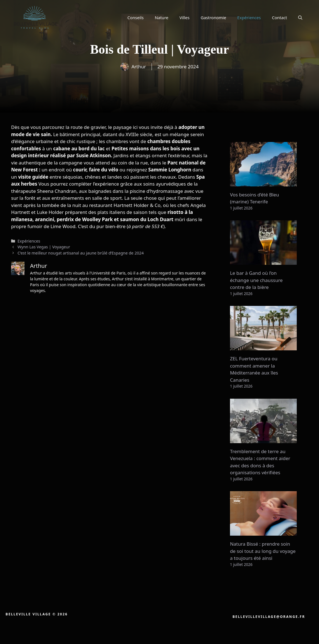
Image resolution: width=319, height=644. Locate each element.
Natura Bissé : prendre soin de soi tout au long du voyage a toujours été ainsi (263, 551)
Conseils (135, 18)
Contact (280, 18)
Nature (161, 18)
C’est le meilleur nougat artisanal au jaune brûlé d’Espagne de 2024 (81, 253)
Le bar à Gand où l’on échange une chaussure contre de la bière (256, 280)
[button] (300, 18)
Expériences (249, 18)
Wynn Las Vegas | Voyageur (44, 247)
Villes (184, 18)
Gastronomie (214, 18)
